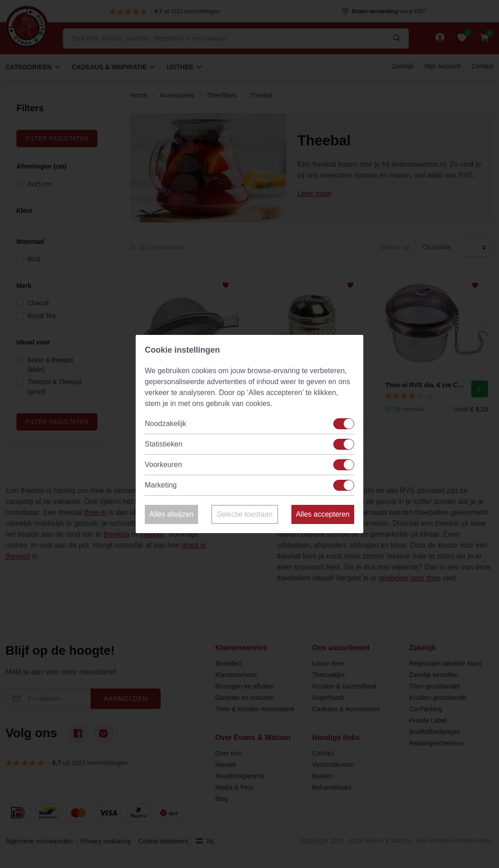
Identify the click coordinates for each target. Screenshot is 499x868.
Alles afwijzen (171, 514)
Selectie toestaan (245, 514)
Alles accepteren (323, 514)
